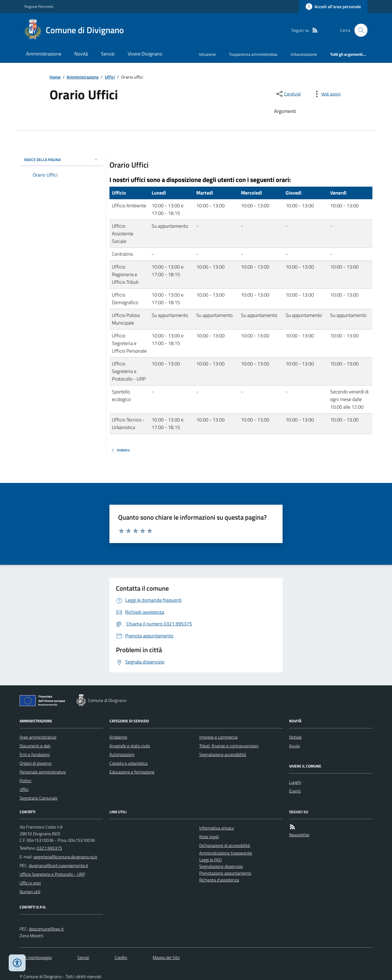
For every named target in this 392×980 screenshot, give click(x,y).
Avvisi (294, 746)
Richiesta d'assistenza (219, 880)
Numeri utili (30, 892)
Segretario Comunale (39, 798)
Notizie (295, 737)
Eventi (295, 791)
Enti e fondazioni (35, 754)
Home (55, 77)
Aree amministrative (38, 737)
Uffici (110, 77)
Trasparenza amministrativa (253, 54)
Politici (25, 781)
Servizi (108, 54)
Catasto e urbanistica (128, 763)
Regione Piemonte (39, 6)
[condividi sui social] (288, 94)
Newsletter (299, 835)
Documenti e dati (35, 746)
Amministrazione (44, 54)
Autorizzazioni (122, 754)
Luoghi (295, 782)
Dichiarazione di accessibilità (225, 845)
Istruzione (207, 54)
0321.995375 (49, 848)
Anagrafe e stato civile (130, 746)
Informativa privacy (217, 828)
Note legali (209, 837)
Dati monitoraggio (36, 957)
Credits (121, 957)
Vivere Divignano (145, 54)
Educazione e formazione (132, 772)
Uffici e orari (30, 883)
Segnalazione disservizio (221, 866)
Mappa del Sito (166, 957)
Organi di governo (36, 763)
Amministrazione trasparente (226, 853)
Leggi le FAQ (211, 860)
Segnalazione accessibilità (223, 754)
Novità (81, 54)
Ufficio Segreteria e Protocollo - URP (52, 874)
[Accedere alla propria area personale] (333, 7)
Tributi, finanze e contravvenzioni (229, 746)
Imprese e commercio (218, 737)
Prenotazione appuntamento (225, 873)
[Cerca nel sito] (359, 30)
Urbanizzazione (304, 54)
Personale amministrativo (43, 772)
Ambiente (118, 737)
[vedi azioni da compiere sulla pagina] (327, 94)
